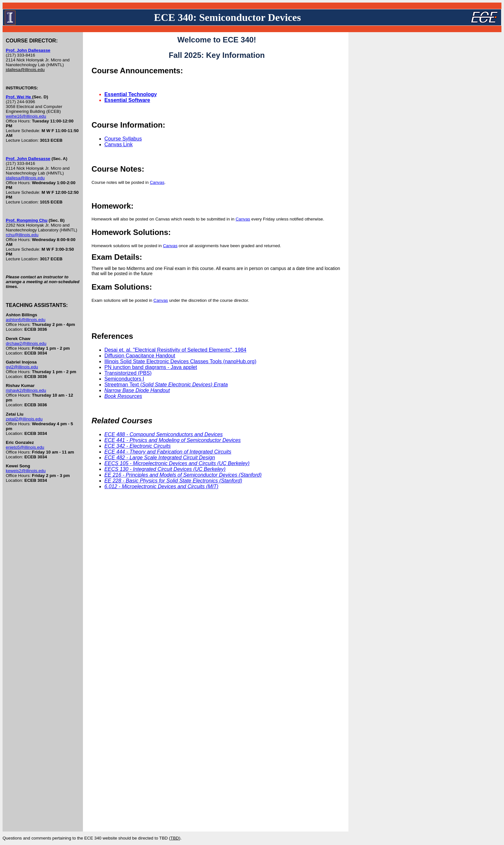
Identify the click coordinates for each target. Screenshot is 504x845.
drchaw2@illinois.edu (26, 343)
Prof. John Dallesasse (28, 50)
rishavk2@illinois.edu (26, 390)
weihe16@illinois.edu (26, 116)
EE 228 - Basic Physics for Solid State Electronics (173, 481)
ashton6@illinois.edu (26, 320)
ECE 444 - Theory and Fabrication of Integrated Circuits (168, 452)
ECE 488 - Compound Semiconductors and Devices (164, 434)
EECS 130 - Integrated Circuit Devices (165, 469)
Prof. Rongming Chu (27, 220)
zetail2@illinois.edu (24, 419)
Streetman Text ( (166, 385)
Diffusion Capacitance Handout (140, 356)
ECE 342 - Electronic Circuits (138, 446)
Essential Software (127, 100)
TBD (175, 838)
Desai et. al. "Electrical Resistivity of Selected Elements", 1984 (175, 350)
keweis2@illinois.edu (26, 471)
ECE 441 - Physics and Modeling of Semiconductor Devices (173, 440)
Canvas (157, 182)
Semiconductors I (124, 379)
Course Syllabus (123, 139)
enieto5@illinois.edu (25, 447)
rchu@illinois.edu (22, 235)
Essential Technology (131, 94)
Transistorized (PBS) (128, 373)
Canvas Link (119, 144)
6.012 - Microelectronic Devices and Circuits (162, 486)
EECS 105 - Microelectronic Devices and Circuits (177, 463)
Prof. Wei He (19, 97)
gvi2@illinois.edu (22, 367)
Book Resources (123, 396)
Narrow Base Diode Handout (137, 390)
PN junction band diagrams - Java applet (151, 367)
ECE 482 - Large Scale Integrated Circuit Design (160, 458)
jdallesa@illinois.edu (25, 70)
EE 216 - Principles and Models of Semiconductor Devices (183, 475)
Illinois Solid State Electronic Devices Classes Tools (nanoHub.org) (180, 361)
